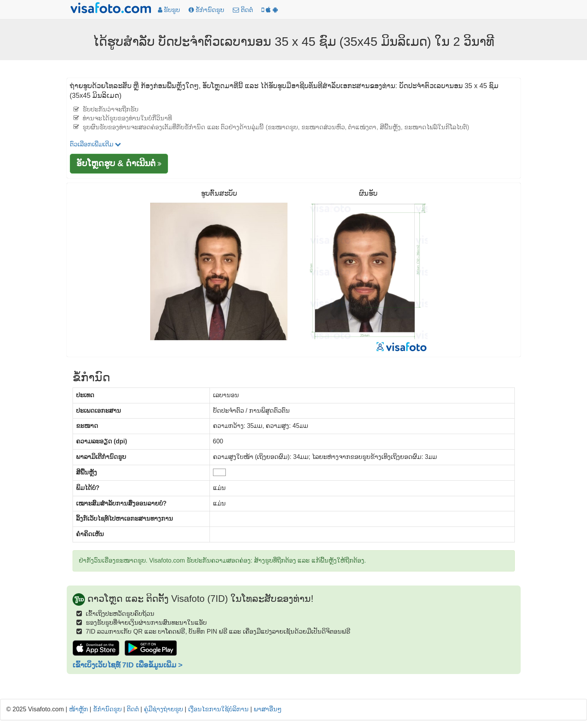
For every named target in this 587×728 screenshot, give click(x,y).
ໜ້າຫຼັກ (79, 709)
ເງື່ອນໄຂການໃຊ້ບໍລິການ (218, 709)
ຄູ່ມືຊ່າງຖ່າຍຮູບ (164, 709)
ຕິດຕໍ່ (133, 709)
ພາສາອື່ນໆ (268, 709)
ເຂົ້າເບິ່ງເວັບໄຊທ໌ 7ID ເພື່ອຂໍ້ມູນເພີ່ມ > (128, 665)
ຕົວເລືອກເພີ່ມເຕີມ (95, 144)
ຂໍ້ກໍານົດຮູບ (107, 709)
